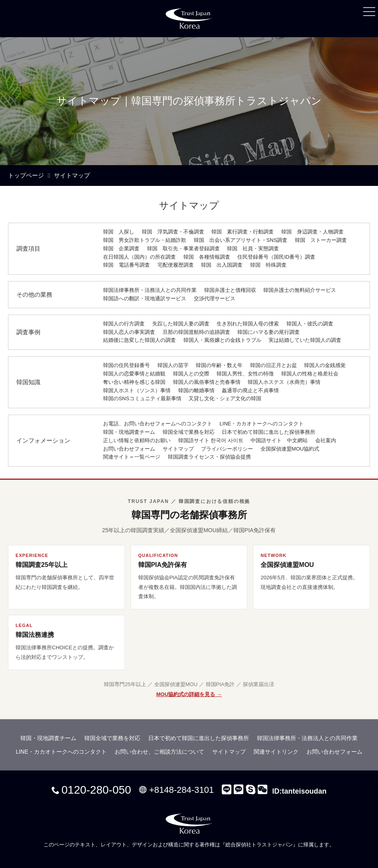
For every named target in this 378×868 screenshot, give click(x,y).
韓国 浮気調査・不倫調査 (173, 232)
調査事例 (28, 332)
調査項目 (28, 248)
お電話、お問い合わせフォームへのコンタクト (158, 424)
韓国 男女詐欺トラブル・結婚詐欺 (145, 240)
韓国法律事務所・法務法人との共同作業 (150, 290)
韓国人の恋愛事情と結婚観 (134, 374)
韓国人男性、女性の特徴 (245, 374)
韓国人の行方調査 (124, 324)
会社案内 (326, 440)
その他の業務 (34, 294)
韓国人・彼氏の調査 (310, 324)
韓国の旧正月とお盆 (274, 365)
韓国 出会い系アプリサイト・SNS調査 (241, 240)
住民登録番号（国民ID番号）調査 (276, 257)
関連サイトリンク (276, 752)
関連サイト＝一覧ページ (132, 457)
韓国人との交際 (191, 374)
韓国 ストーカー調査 (321, 240)
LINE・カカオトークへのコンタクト (262, 424)
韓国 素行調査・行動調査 (243, 232)
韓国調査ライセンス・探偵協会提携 (209, 457)
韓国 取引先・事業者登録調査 (183, 248)
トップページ (26, 175)
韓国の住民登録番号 (126, 365)
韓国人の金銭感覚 (325, 365)
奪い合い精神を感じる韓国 (134, 382)
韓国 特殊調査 (268, 265)
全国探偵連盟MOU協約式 (290, 449)
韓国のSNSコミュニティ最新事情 (142, 398)
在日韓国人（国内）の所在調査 (139, 257)
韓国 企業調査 (121, 248)
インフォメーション (43, 440)
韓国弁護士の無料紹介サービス (300, 290)
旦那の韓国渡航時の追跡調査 (196, 332)
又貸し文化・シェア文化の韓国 (225, 398)
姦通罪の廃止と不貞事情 (250, 390)
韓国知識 (28, 382)
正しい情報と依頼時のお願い (137, 440)
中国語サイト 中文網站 (279, 440)
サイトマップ (178, 449)
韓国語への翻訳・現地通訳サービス (145, 298)
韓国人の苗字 (173, 365)
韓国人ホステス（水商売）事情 (284, 382)
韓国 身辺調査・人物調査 (312, 232)
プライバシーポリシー (227, 449)
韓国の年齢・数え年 (219, 365)
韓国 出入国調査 (222, 265)
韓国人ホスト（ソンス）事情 (137, 390)
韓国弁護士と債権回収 (230, 290)
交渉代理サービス (215, 298)
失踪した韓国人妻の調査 (181, 324)
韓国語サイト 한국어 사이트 (211, 440)
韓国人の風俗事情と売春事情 (207, 382)
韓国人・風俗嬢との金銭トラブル (222, 340)
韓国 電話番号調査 (126, 265)
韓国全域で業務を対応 (189, 432)
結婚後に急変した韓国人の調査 (139, 340)
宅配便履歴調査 (176, 265)
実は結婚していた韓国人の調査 (305, 340)
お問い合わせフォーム (129, 449)
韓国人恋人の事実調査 (129, 332)
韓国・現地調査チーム (129, 432)
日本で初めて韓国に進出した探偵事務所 (269, 432)
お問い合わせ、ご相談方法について (159, 752)
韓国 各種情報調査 (207, 257)
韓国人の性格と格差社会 (310, 374)
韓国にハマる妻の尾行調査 (269, 332)
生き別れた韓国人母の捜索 (248, 324)
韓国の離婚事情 (196, 390)
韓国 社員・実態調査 (253, 248)
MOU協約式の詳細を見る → (189, 694)
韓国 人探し (119, 232)
